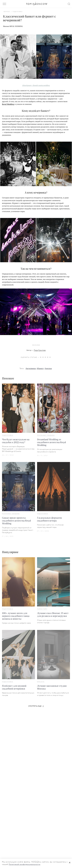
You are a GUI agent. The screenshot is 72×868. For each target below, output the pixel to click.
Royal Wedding (8, 104)
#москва (48, 369)
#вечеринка (31, 369)
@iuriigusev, (27, 85)
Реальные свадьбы (46, 435)
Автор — (36, 350)
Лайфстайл (42, 609)
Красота (41, 682)
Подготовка (8, 435)
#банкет (40, 369)
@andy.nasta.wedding (41, 85)
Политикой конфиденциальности (25, 865)
